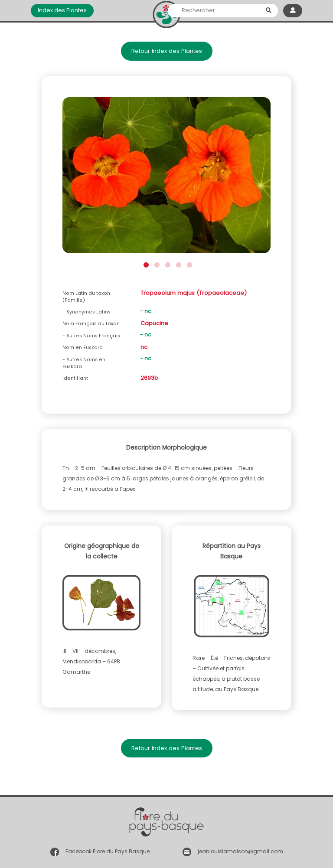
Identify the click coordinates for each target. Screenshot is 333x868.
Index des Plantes (62, 10)
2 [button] (156, 264)
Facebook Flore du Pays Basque (108, 852)
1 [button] (145, 264)
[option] (166, 178)
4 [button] (178, 264)
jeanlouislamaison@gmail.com (240, 852)
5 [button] (188, 264)
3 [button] (167, 264)
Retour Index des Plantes (167, 51)
